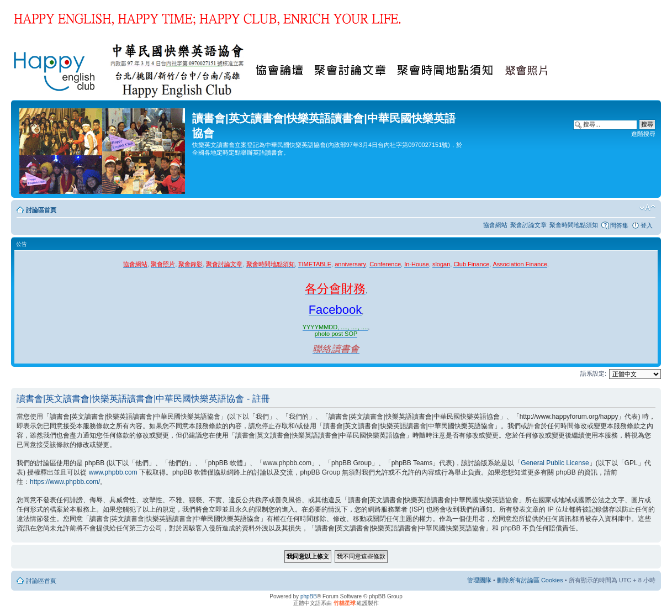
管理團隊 (479, 580)
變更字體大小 (647, 208)
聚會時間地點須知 (574, 225)
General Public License (555, 463)
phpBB (309, 596)
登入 (647, 225)
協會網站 (495, 225)
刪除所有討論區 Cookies (530, 580)
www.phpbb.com (113, 472)
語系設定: (593, 373)
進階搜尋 (643, 134)
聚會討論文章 (528, 225)
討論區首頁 (41, 210)
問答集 (619, 225)
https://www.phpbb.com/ (65, 482)
